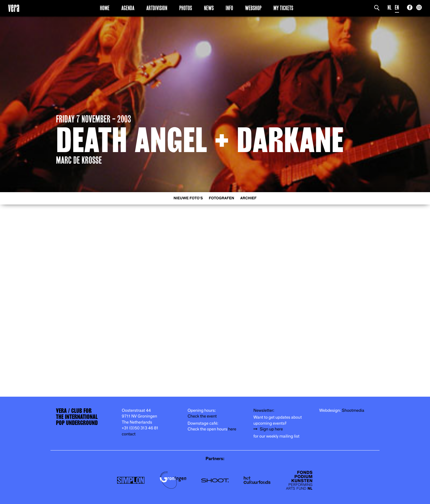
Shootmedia (353, 411)
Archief (248, 198)
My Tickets (283, 8)
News (209, 8)
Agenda (128, 8)
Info (229, 8)
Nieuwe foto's (188, 198)
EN (397, 8)
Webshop (253, 8)
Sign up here (271, 429)
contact (129, 434)
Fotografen (221, 198)
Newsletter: (264, 411)
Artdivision (157, 8)
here (232, 429)
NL (390, 8)
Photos (186, 8)
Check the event (202, 416)
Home (105, 8)
